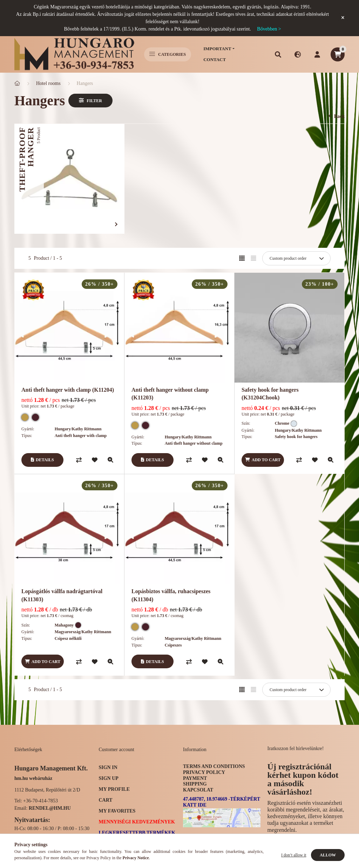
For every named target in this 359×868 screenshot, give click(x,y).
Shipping (195, 784)
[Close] (343, 18)
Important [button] (217, 49)
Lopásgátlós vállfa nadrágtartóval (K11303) (62, 595)
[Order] (296, 258)
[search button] (278, 54)
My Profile (114, 789)
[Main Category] (17, 83)
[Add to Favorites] (95, 460)
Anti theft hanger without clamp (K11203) (170, 394)
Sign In (108, 767)
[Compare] (79, 460)
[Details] (42, 460)
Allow (328, 855)
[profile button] (317, 54)
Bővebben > (269, 29)
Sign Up (109, 778)
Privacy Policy (204, 772)
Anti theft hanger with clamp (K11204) (68, 390)
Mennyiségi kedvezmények (137, 822)
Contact (215, 59)
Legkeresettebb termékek (137, 833)
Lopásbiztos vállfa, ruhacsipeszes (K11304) (171, 595)
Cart (106, 800)
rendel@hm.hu (50, 808)
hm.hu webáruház (33, 778)
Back (337, 116)
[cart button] (338, 54)
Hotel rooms (48, 83)
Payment (195, 778)
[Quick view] (110, 460)
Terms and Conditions (214, 766)
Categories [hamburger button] (168, 54)
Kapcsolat (198, 790)
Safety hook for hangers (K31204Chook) (270, 394)
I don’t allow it (294, 855)
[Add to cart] (263, 460)
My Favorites (117, 811)
